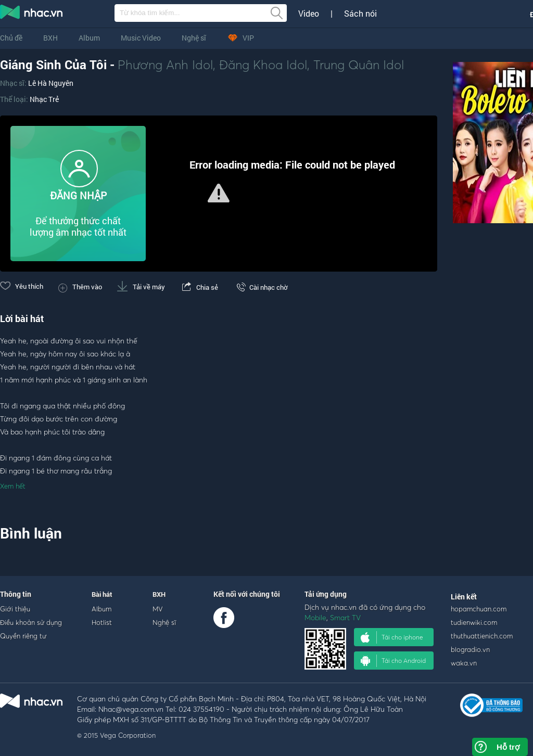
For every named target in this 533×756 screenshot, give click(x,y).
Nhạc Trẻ (44, 99)
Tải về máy (141, 287)
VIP (240, 38)
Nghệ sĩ (194, 38)
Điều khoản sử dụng (31, 622)
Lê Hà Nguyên (51, 83)
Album (89, 38)
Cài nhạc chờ (260, 287)
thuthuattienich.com (482, 636)
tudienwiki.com (474, 622)
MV (158, 609)
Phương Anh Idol (165, 65)
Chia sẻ (199, 287)
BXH (50, 38)
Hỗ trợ (508, 747)
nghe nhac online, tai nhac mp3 (32, 14)
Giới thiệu (15, 609)
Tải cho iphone (392, 637)
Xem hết (13, 486)
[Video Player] (219, 194)
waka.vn (464, 663)
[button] (219, 193)
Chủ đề (11, 38)
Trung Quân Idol (359, 65)
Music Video (141, 38)
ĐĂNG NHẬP (78, 195)
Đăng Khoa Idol (263, 65)
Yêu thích (22, 286)
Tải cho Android (393, 661)
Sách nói (360, 14)
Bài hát (102, 594)
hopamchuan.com (479, 609)
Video (309, 14)
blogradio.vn (470, 649)
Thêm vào (80, 287)
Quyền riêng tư (23, 636)
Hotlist (102, 622)
